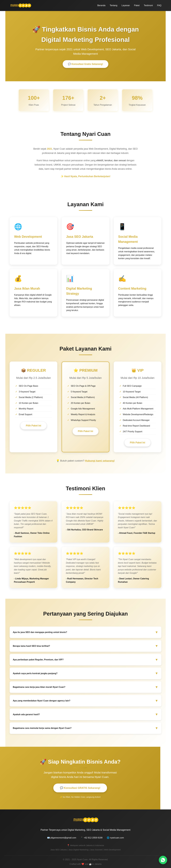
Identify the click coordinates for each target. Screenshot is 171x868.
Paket (137, 5)
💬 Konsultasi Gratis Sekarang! (86, 64)
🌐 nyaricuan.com (115, 838)
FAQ (159, 5)
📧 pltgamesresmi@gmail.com (62, 838)
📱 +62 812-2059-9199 (91, 838)
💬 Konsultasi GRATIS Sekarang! (80, 788)
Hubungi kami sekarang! (100, 461)
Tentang (113, 5)
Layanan (126, 5)
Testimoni (148, 5)
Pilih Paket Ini (33, 426)
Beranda (101, 5)
